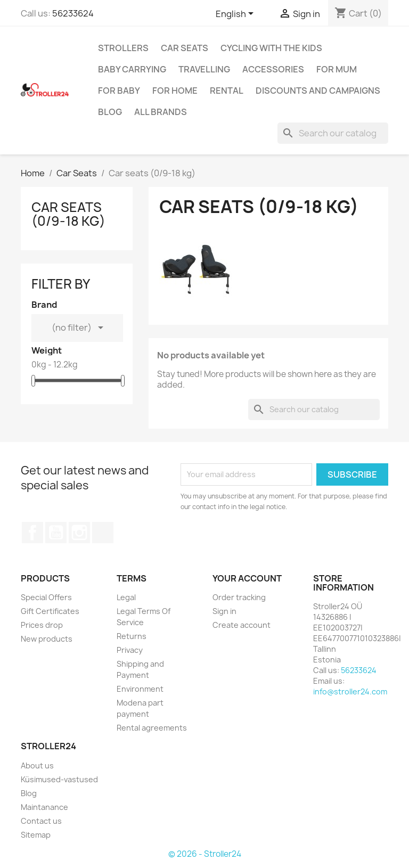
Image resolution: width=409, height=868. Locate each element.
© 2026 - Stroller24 (205, 854)
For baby (119, 91)
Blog (110, 112)
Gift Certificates (50, 611)
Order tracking (239, 597)
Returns (132, 636)
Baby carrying (132, 69)
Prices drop (42, 625)
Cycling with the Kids (271, 48)
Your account (247, 578)
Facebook (32, 533)
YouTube (56, 533)
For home (175, 91)
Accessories (273, 69)
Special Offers (46, 597)
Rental (227, 91)
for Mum (337, 69)
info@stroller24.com (350, 691)
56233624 (73, 13)
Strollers (123, 48)
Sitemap (36, 835)
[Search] (333, 133)
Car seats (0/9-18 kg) (68, 214)
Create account (242, 625)
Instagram (79, 533)
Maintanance (44, 807)
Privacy (130, 650)
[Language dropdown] (236, 14)
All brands (161, 112)
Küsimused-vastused (59, 779)
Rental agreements (152, 728)
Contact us (41, 821)
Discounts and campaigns (318, 91)
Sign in (224, 611)
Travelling (204, 69)
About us (37, 765)
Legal (126, 597)
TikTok (103, 533)
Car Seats (185, 48)
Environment (140, 689)
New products (47, 639)
